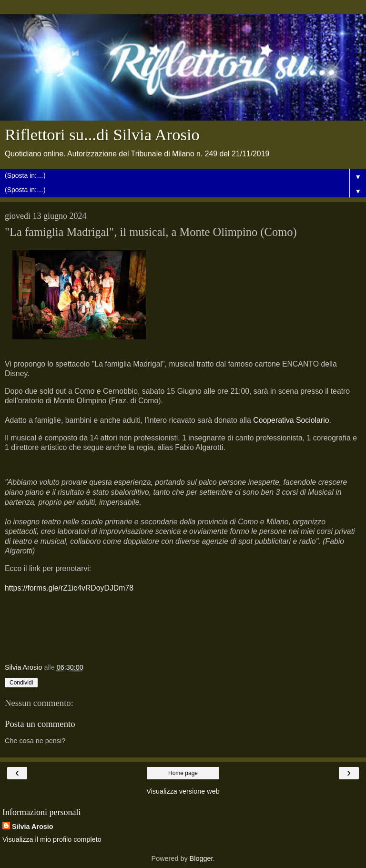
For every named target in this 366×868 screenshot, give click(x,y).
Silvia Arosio (33, 827)
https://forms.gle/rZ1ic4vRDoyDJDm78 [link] (69, 588)
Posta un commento (40, 724)
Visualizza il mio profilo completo (52, 839)
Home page (183, 773)
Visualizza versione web (183, 791)
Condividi (21, 683)
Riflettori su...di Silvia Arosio (102, 134)
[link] (291, 420)
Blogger (201, 858)
